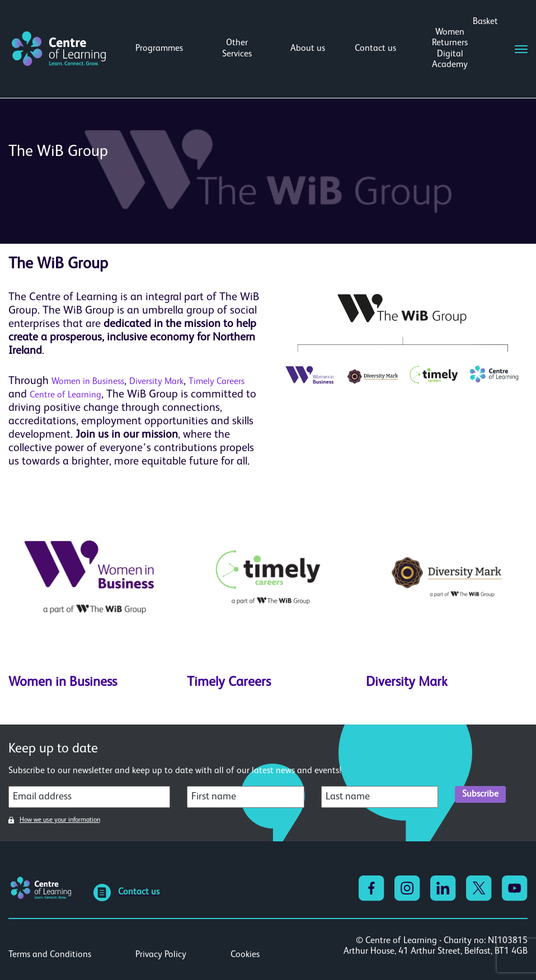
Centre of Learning (65, 395)
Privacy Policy (161, 955)
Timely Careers (217, 382)
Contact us (375, 49)
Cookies (245, 955)
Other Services (237, 48)
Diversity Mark (156, 382)
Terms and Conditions (50, 955)
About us (308, 49)
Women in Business (88, 382)
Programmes (159, 49)
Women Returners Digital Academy (450, 49)
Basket (485, 22)
